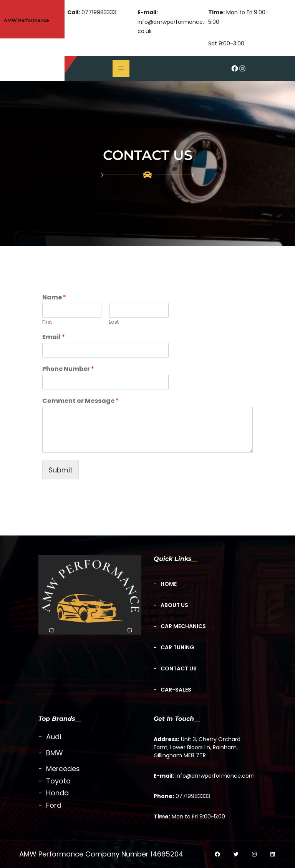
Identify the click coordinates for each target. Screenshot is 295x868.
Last (114, 322)
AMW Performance (26, 20)
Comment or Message (80, 401)
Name (54, 298)
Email (54, 337)
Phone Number (68, 369)
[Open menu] (121, 68)
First (47, 322)
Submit (60, 470)
